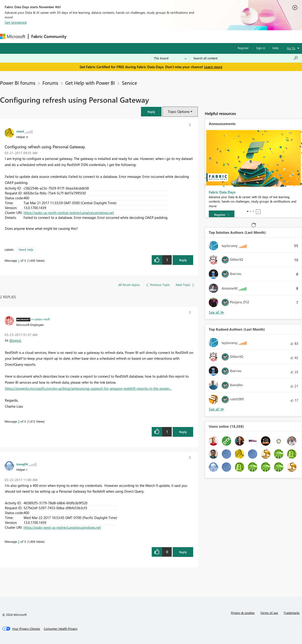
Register (243, 48)
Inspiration (98, 36)
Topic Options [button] (179, 112)
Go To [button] (291, 48)
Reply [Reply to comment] (183, 432)
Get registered (16, 22)
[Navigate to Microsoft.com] (13, 36)
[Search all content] (246, 58)
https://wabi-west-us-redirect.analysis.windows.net (62, 527)
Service (129, 83)
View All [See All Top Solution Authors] (216, 312)
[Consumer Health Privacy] (61, 629)
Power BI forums (18, 83)
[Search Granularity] (170, 58)
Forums (77, 36)
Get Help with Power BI (90, 83)
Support (196, 36)
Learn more (213, 67)
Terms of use (269, 613)
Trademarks (292, 613)
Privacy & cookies (243, 613)
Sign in (261, 48)
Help (276, 48)
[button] (151, 112)
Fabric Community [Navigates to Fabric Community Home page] (49, 36)
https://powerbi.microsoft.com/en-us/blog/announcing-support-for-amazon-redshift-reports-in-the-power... (88, 388)
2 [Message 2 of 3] (19, 541)
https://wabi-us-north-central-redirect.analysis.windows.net (69, 213)
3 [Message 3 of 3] (19, 421)
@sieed (15, 340)
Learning (176, 36)
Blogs (158, 36)
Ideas (117, 36)
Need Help (26, 249)
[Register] (222, 215)
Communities (137, 36)
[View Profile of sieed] (20, 131)
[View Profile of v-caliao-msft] (41, 319)
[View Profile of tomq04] (22, 464)
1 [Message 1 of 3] (19, 260)
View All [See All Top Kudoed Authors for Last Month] (216, 409)
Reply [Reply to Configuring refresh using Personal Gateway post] (183, 260)
